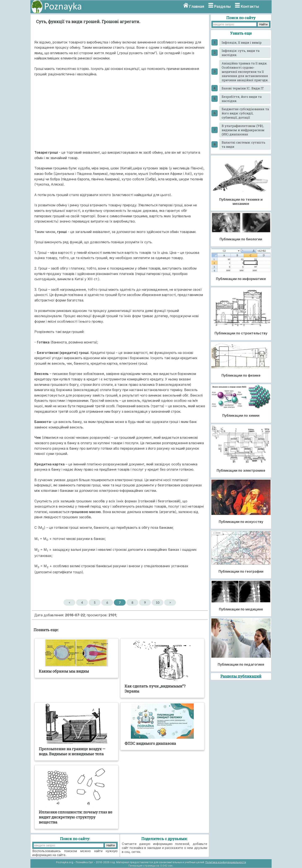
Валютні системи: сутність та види (243, 144)
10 (158, 602)
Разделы (222, 6)
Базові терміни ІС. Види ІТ (243, 88)
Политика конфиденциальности (226, 862)
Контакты (250, 6)
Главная (197, 6)
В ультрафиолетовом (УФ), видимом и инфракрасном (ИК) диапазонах (243, 130)
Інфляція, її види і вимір (242, 42)
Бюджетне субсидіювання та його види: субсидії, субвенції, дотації (245, 113)
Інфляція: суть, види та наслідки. (241, 53)
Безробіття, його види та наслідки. (242, 99)
